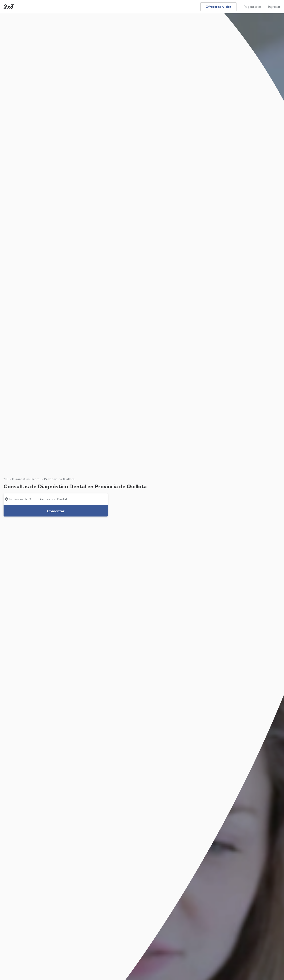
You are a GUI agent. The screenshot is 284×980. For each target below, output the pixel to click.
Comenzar (56, 511)
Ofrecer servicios (218, 7)
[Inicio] (8, 7)
